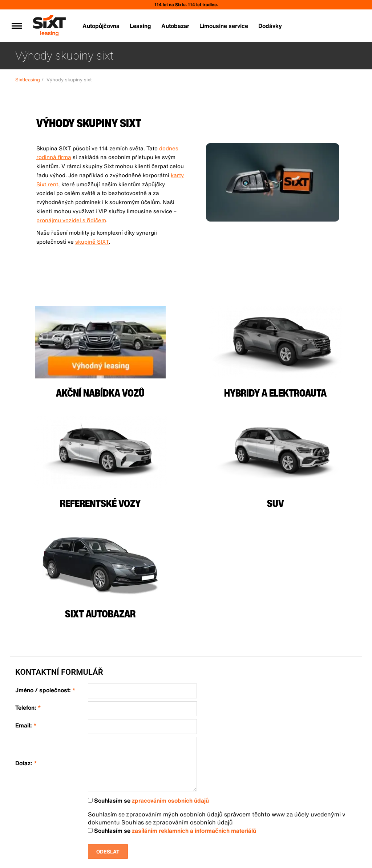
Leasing (140, 26)
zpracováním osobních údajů (170, 800)
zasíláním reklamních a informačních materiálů (194, 831)
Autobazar (175, 26)
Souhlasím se (148, 801)
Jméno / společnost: (45, 690)
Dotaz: (26, 763)
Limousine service (224, 26)
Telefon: (28, 708)
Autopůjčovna (101, 26)
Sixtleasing (28, 80)
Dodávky (270, 26)
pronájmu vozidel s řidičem (71, 220)
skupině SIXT (92, 242)
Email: (26, 725)
